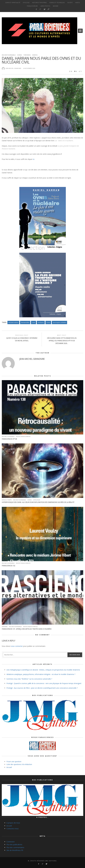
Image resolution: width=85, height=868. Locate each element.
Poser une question (14, 762)
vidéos (35, 55)
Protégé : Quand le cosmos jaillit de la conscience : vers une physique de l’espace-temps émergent (44, 683)
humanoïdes (25, 322)
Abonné (5, 627)
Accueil (9, 767)
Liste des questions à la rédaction (19, 764)
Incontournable (9, 55)
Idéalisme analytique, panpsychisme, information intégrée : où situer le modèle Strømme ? (41, 674)
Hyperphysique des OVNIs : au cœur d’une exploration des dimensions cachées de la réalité (38, 502)
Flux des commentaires (15, 847)
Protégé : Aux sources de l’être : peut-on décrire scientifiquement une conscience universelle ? (42, 688)
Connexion (11, 842)
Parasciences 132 (8, 566)
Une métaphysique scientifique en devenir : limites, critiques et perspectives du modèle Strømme (43, 670)
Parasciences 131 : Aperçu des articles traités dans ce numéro (27, 629)
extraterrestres (13, 322)
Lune (33, 322)
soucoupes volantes (59, 322)
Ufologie (37, 500)
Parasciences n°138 (9, 439)
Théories (27, 55)
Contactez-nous (13, 829)
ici (34, 159)
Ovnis (19, 55)
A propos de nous (13, 823)
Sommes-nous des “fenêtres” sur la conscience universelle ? (29, 679)
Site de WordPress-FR (15, 850)
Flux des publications (14, 844)
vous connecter (17, 646)
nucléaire (41, 322)
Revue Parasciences (23, 436)
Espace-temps (7, 500)
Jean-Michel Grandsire (13, 68)
